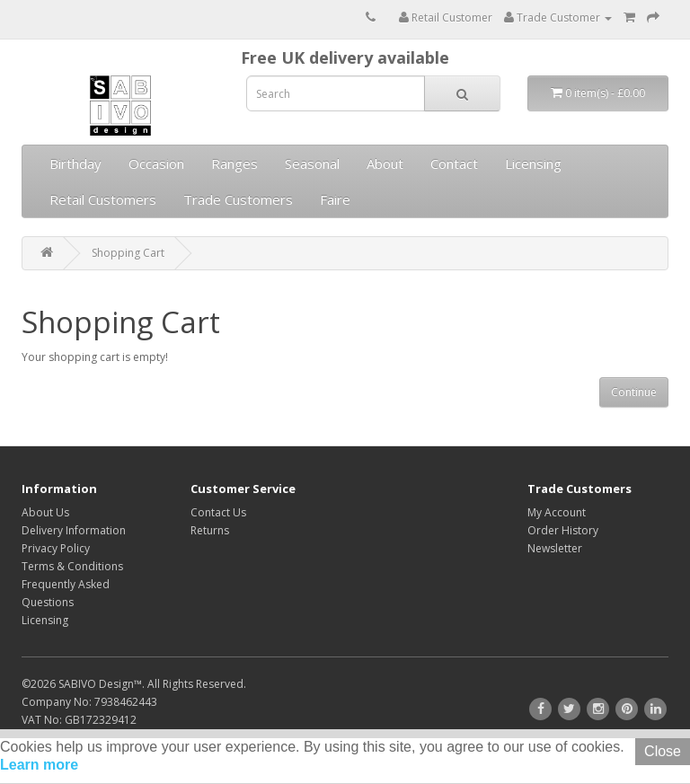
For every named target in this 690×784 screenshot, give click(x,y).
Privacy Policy (56, 548)
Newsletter (555, 548)
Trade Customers (238, 199)
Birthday (75, 163)
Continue (634, 392)
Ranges (234, 163)
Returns (210, 530)
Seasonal (312, 163)
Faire (335, 199)
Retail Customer (446, 18)
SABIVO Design (96, 684)
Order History (563, 530)
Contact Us (218, 512)
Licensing (533, 163)
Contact (454, 163)
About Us (45, 512)
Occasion (156, 163)
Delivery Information (74, 530)
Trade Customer (558, 18)
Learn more (39, 765)
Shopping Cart (128, 253)
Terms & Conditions (72, 566)
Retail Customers (103, 199)
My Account (557, 512)
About (385, 163)
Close (663, 751)
